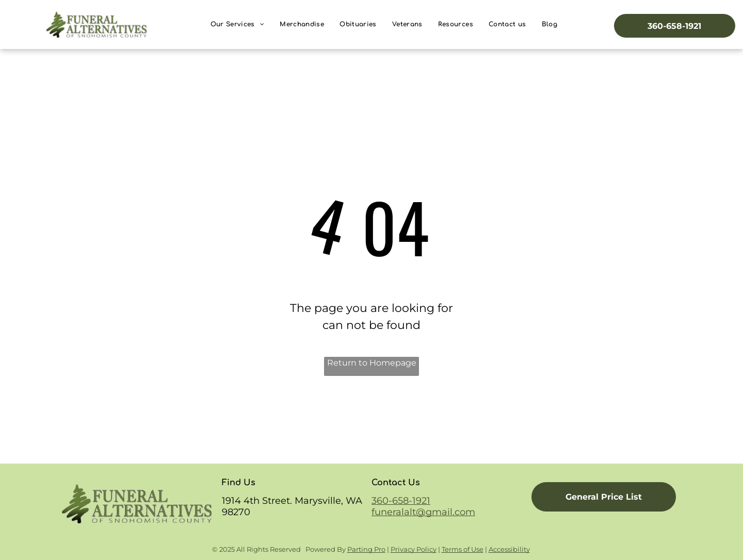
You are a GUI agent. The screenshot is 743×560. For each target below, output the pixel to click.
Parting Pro (366, 549)
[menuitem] (238, 24)
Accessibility (509, 549)
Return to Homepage (372, 363)
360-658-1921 (401, 501)
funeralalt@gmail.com (423, 512)
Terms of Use (463, 549)
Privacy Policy (414, 549)
